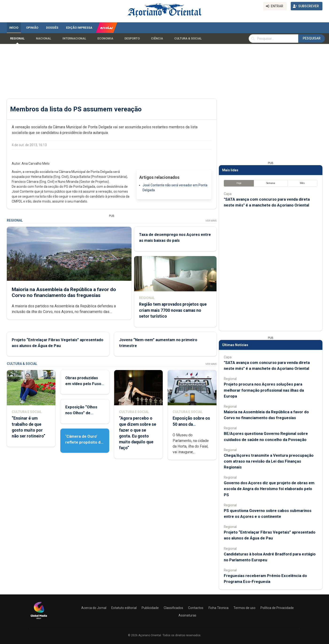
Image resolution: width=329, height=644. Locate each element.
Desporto (132, 39)
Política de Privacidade (277, 608)
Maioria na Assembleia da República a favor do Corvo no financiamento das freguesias (64, 292)
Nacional (44, 39)
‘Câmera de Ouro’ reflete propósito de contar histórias (84, 442)
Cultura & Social (188, 39)
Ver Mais (211, 221)
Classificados (173, 608)
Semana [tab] (270, 183)
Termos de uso (244, 608)
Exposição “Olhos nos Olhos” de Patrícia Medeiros (82, 413)
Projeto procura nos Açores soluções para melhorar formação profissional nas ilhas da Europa (264, 390)
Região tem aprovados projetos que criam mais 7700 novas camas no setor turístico (173, 310)
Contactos (196, 608)
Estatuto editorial (124, 608)
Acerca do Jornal (94, 608)
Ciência (157, 39)
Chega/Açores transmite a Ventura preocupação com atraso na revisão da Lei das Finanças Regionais (269, 461)
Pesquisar (312, 38)
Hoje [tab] (239, 183)
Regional (17, 39)
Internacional (74, 39)
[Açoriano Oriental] (39, 620)
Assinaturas (187, 615)
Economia (105, 39)
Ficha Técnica (219, 608)
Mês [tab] (302, 183)
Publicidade (150, 608)
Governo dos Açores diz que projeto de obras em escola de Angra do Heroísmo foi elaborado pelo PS (269, 489)
